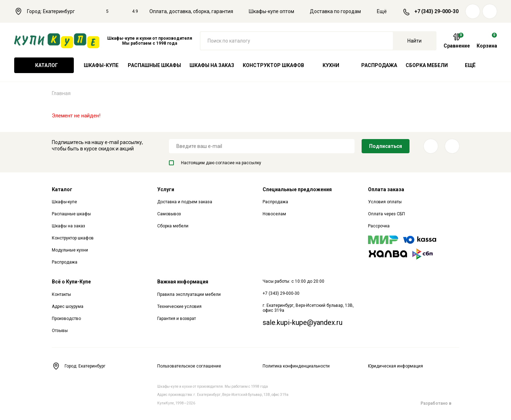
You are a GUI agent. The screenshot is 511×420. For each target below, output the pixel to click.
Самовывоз (169, 214)
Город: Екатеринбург (48, 11)
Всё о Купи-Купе (71, 282)
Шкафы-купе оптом (271, 11)
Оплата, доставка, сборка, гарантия (191, 11)
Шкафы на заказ (212, 65)
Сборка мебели (427, 65)
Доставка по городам (335, 11)
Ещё (386, 11)
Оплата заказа (386, 189)
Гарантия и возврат (177, 319)
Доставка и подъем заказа (185, 202)
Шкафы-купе (101, 65)
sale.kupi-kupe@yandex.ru (303, 322)
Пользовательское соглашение (189, 366)
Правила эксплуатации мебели (189, 294)
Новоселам (274, 214)
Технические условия (179, 306)
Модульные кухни (70, 250)
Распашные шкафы (154, 65)
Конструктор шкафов (273, 65)
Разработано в (440, 403)
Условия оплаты (385, 202)
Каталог (44, 65)
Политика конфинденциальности (296, 366)
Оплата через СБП (386, 214)
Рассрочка (379, 226)
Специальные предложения (297, 189)
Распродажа (379, 65)
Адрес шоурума (68, 306)
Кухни (331, 65)
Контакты (61, 294)
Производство (66, 319)
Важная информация (183, 282)
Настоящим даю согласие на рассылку (215, 163)
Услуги (166, 189)
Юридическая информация (395, 366)
